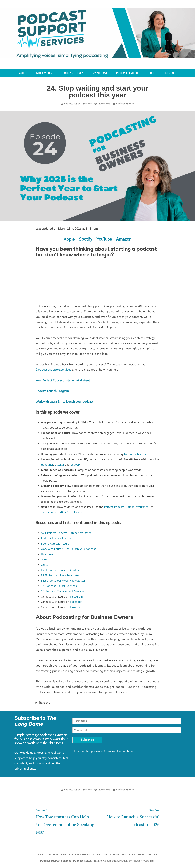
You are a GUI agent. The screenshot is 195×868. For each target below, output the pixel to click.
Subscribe (87, 740)
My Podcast (100, 73)
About (23, 73)
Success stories (73, 73)
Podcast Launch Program (52, 391)
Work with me (45, 73)
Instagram (76, 596)
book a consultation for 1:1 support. (64, 512)
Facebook (76, 602)
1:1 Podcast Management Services (63, 591)
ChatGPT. (76, 465)
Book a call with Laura (55, 544)
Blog (153, 73)
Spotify (86, 239)
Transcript (45, 703)
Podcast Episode (125, 104)
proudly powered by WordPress (137, 861)
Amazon (124, 239)
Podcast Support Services (78, 104)
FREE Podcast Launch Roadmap (61, 570)
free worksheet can (136, 454)
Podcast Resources (129, 73)
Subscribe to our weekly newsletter (63, 581)
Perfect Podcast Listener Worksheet (127, 507)
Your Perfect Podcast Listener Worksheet (63, 380)
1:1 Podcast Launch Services (59, 586)
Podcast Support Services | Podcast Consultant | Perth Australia (79, 861)
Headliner (47, 465)
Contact (171, 73)
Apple (70, 239)
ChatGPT (46, 565)
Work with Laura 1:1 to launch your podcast (64, 402)
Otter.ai (59, 465)
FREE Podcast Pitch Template (60, 575)
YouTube (104, 239)
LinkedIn (75, 607)
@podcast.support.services (53, 370)
